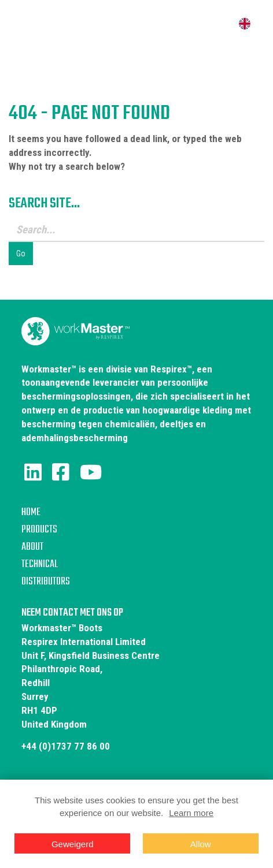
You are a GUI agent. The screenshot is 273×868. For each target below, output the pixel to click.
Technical (40, 565)
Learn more (191, 813)
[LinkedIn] (33, 472)
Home (31, 513)
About (32, 547)
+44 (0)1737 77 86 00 (66, 746)
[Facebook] (61, 472)
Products (39, 530)
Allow (201, 844)
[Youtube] (91, 472)
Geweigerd (73, 844)
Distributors (46, 582)
